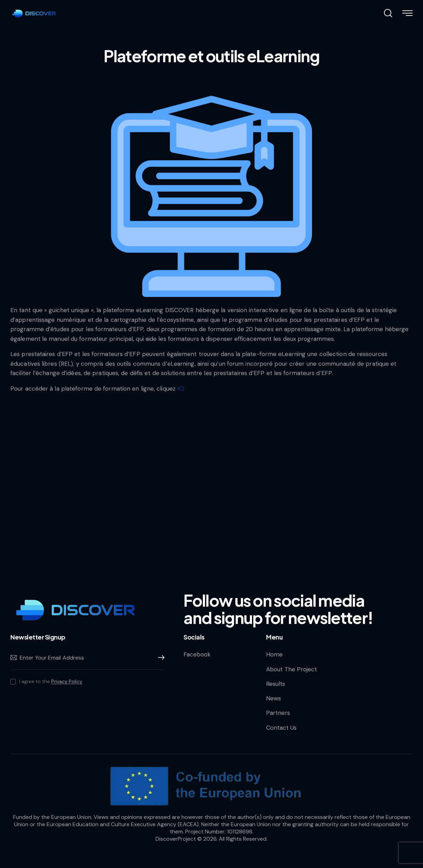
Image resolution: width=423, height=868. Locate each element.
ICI (181, 389)
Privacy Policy (67, 682)
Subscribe (159, 658)
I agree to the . (51, 681)
